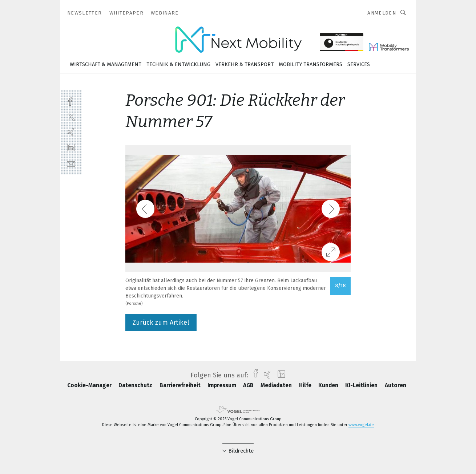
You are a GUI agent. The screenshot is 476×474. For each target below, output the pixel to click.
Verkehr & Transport (245, 64)
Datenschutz (136, 385)
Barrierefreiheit (181, 385)
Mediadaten (277, 385)
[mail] (71, 163)
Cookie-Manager (90, 385)
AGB (249, 385)
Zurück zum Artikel (161, 323)
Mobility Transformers (310, 64)
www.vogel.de (361, 425)
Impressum (223, 385)
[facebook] (71, 101)
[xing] (71, 132)
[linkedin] (71, 148)
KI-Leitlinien (362, 385)
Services (359, 64)
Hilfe (306, 385)
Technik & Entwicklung (178, 64)
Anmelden (382, 13)
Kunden (329, 385)
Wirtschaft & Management (106, 64)
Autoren (396, 385)
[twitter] (71, 116)
